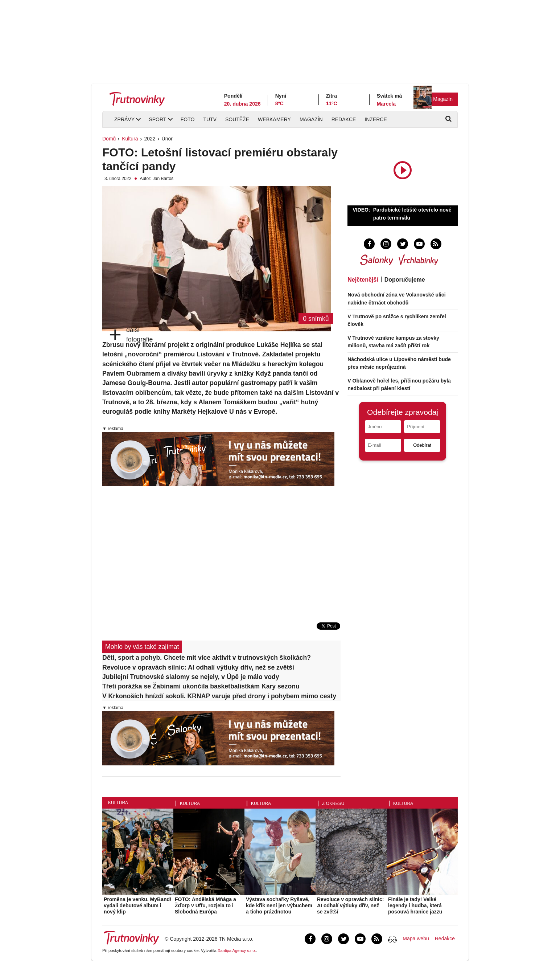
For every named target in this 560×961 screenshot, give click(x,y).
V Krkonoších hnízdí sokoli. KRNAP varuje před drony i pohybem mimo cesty (219, 696)
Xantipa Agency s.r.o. (237, 950)
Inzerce (376, 119)
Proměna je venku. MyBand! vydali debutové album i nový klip (138, 905)
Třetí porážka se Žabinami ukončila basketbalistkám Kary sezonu (201, 686)
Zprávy (124, 119)
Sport (157, 119)
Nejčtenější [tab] (363, 280)
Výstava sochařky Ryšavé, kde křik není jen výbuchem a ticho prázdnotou (279, 905)
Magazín (443, 99)
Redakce (344, 119)
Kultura (130, 139)
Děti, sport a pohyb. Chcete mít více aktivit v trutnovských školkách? (207, 658)
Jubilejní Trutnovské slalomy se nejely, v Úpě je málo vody (191, 677)
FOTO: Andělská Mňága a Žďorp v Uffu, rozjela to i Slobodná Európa (205, 905)
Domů (109, 139)
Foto (188, 119)
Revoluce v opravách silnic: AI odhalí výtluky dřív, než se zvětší (198, 667)
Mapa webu (416, 938)
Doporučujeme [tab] (405, 280)
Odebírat (422, 445)
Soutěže (237, 119)
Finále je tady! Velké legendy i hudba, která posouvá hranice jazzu (415, 905)
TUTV (210, 119)
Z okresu (333, 803)
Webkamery (274, 119)
